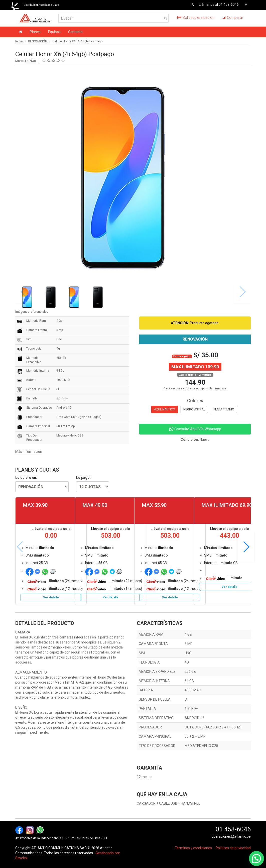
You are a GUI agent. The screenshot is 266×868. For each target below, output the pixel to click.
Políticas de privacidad (233, 848)
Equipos (54, 32)
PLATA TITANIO (224, 409)
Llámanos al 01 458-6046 (213, 5)
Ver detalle (51, 597)
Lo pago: (83, 478)
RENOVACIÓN (38, 41)
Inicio (19, 41)
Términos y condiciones (193, 848)
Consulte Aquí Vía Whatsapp (195, 429)
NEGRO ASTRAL (194, 409)
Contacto (75, 32)
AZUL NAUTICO (165, 409)
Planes (35, 32)
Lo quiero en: (26, 478)
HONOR (31, 61)
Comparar (233, 18)
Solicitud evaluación (196, 18)
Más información (29, 452)
